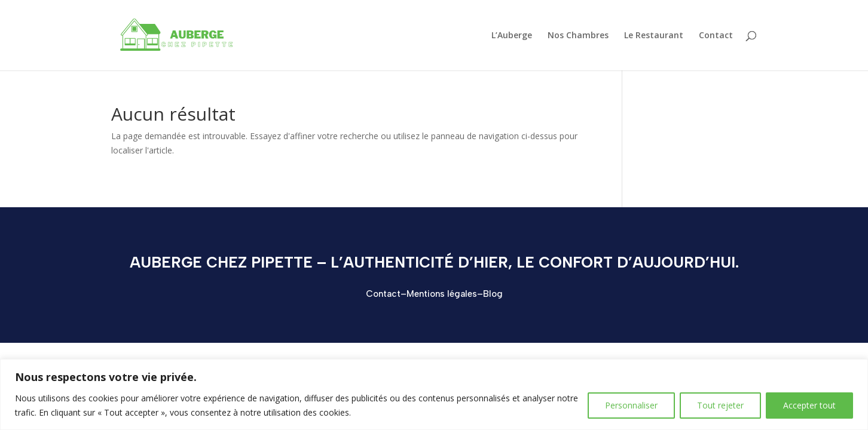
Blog (493, 294)
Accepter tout (809, 405)
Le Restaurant (654, 36)
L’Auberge (512, 36)
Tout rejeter (720, 405)
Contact (716, 36)
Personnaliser (631, 405)
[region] (434, 394)
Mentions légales (442, 294)
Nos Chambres (578, 36)
